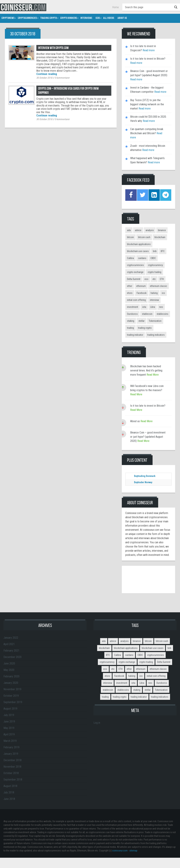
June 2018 (9, 799)
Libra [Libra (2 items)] (153, 307)
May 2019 (9, 728)
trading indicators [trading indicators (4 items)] (156, 335)
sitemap (133, 850)
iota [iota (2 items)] (144, 307)
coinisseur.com (120, 850)
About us (135, 421)
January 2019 (11, 754)
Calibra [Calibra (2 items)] (130, 258)
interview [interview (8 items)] (154, 300)
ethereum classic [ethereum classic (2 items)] (159, 286)
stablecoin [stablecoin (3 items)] (147, 314)
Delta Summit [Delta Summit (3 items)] (134, 279)
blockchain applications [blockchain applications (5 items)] (139, 244)
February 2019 (11, 747)
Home (116, 7)
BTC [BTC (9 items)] (163, 251)
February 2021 (11, 650)
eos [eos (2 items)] (146, 279)
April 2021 (9, 644)
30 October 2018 (44, 78)
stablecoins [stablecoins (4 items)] (162, 314)
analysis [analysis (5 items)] (150, 230)
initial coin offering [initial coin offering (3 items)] (136, 300)
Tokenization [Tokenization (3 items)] (155, 321)
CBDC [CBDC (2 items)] (153, 258)
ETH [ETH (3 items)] (162, 279)
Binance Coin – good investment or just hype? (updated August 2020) (148, 437)
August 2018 (10, 786)
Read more (148, 50)
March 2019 (10, 741)
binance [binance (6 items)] (162, 230)
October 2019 (11, 696)
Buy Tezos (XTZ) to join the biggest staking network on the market (147, 104)
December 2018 (12, 760)
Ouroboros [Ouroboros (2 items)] (132, 314)
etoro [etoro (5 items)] (130, 293)
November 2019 (12, 689)
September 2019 (13, 702)
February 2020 (11, 676)
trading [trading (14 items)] (130, 328)
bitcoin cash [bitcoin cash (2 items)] (144, 237)
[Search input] (149, 7)
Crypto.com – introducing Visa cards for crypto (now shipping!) (69, 91)
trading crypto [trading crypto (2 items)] (145, 328)
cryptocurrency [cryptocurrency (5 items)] (155, 265)
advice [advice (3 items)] (138, 230)
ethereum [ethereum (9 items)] (141, 286)
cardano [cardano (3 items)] (142, 258)
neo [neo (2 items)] (161, 307)
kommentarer (62, 78)
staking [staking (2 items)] (131, 321)
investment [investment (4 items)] (133, 307)
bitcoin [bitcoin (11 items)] (130, 237)
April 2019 (9, 734)
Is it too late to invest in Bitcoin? (148, 58)
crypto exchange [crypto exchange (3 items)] (135, 272)
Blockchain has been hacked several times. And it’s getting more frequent (146, 370)
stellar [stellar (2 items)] (141, 321)
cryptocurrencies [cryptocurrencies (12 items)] (135, 265)
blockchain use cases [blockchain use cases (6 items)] (138, 251)
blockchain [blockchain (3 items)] (160, 237)
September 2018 (13, 779)
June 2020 (9, 663)
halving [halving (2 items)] (154, 293)
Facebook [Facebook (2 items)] (142, 293)
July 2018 (9, 792)
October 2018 (11, 773)
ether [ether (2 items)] (130, 286)
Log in (97, 723)
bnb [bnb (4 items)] (155, 251)
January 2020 (11, 683)
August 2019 (10, 708)
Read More (153, 374)
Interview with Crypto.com (54, 48)
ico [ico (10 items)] (163, 293)
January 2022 (11, 637)
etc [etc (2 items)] (154, 279)
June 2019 (9, 721)
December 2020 (12, 657)
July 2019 (9, 715)
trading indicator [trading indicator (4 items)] (135, 335)
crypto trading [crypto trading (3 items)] (154, 272)
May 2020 (9, 670)
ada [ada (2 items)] (129, 230)
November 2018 (12, 766)
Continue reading (47, 74)
